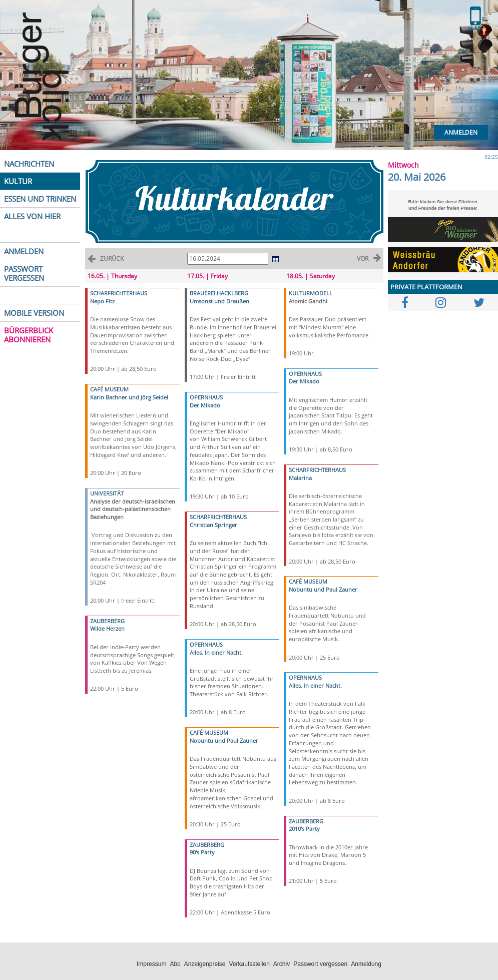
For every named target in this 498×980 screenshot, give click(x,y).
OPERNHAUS (206, 397)
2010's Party (304, 829)
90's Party (202, 852)
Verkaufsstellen (249, 964)
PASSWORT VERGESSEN (24, 273)
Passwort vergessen (320, 964)
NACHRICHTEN (29, 164)
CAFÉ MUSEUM (109, 389)
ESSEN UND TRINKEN (40, 199)
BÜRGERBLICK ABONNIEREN (29, 335)
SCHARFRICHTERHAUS (119, 293)
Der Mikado (205, 405)
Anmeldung (366, 964)
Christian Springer (213, 525)
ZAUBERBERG (107, 621)
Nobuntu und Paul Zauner (224, 741)
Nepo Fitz (102, 301)
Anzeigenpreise (205, 964)
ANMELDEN (24, 251)
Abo (175, 964)
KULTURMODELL (311, 293)
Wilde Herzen (107, 628)
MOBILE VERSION (34, 313)
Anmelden (461, 132)
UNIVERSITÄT (107, 493)
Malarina (300, 478)
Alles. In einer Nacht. (216, 652)
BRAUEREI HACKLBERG (219, 293)
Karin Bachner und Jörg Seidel (129, 397)
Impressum (151, 964)
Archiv (282, 964)
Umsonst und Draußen (219, 301)
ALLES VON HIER (32, 216)
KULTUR (18, 181)
